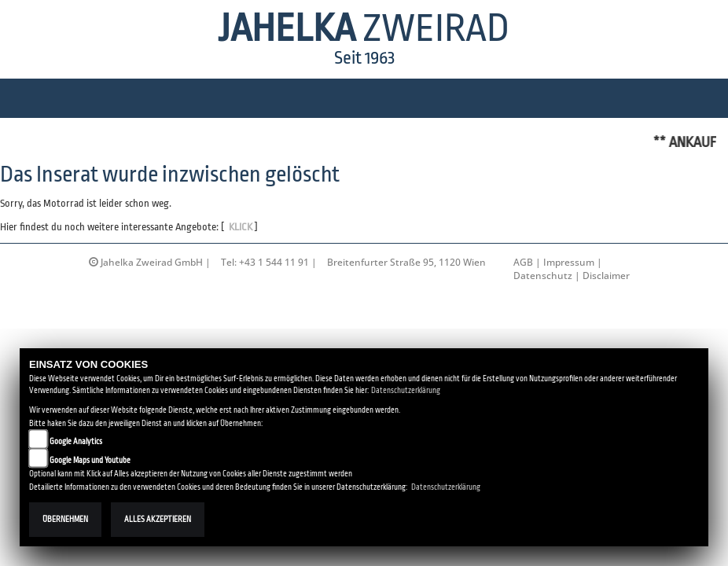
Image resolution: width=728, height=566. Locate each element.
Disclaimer (606, 276)
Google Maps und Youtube (90, 460)
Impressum (569, 262)
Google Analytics (76, 441)
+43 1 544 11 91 (274, 262)
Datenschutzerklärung (406, 390)
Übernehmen (65, 519)
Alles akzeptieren (158, 519)
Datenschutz (543, 276)
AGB (523, 262)
